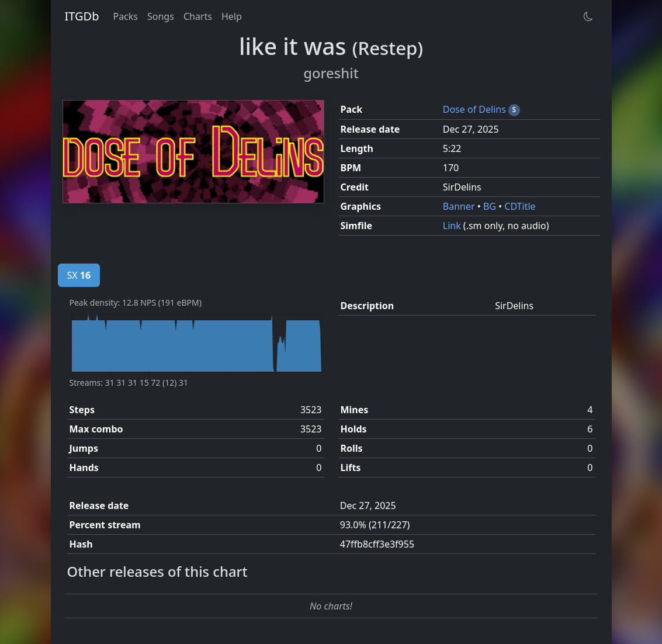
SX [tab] (79, 275)
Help (232, 16)
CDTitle (520, 206)
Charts (198, 16)
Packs (125, 16)
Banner (460, 206)
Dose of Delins (476, 109)
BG (491, 206)
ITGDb (82, 16)
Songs (161, 16)
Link (453, 226)
